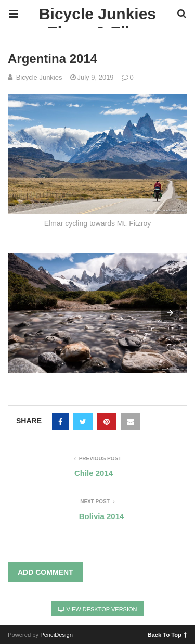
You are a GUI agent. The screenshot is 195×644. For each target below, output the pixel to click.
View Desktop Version (98, 609)
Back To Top (167, 634)
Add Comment (45, 572)
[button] (170, 313)
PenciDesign (56, 635)
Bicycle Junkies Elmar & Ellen (97, 17)
